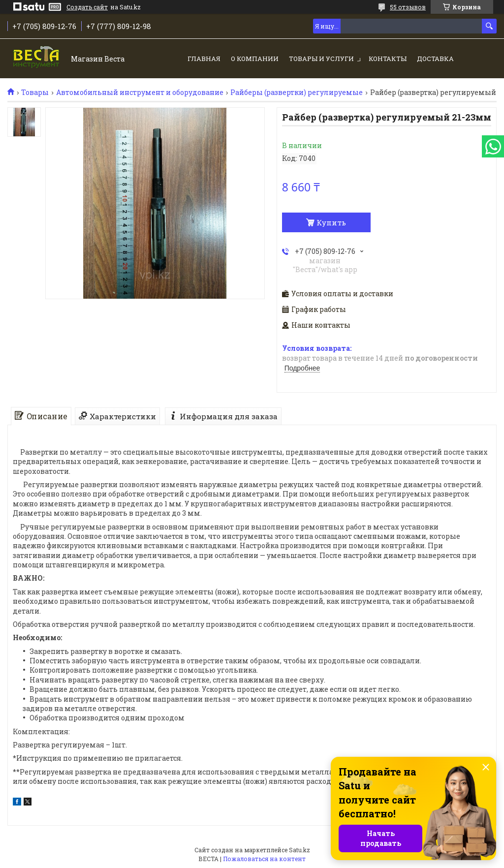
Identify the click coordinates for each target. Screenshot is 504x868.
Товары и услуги (321, 59)
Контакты (388, 59)
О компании (255, 59)
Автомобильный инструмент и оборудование (140, 93)
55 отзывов (408, 7)
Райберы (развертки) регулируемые (297, 93)
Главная (204, 59)
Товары (35, 93)
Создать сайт (87, 7)
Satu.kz (299, 850)
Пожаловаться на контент (264, 859)
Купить (331, 222)
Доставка (435, 59)
